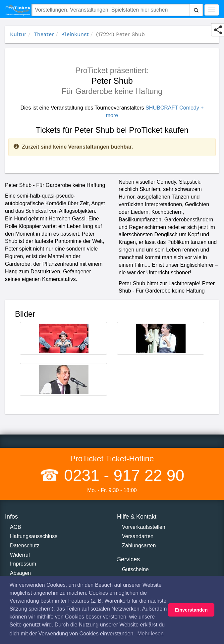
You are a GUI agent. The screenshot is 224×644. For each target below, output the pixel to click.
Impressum (23, 564)
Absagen (20, 573)
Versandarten (138, 536)
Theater (44, 34)
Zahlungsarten (139, 546)
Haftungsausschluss (34, 536)
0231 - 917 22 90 (122, 475)
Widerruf (20, 555)
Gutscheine (135, 569)
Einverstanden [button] (191, 610)
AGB (16, 527)
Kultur (18, 34)
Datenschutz (25, 546)
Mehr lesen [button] (150, 634)
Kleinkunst (75, 34)
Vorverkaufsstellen (144, 527)
